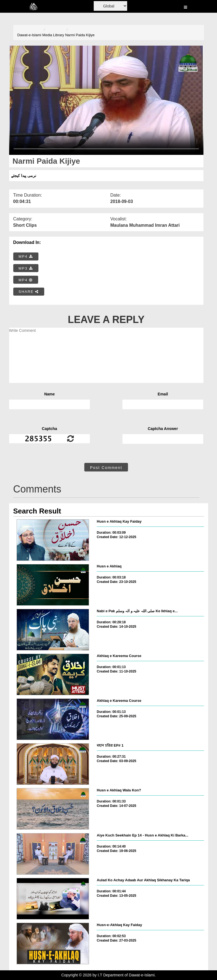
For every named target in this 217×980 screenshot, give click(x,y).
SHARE (29, 292)
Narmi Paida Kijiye (80, 35)
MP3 (26, 268)
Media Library (53, 35)
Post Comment (106, 468)
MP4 (26, 256)
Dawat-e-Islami (29, 35)
